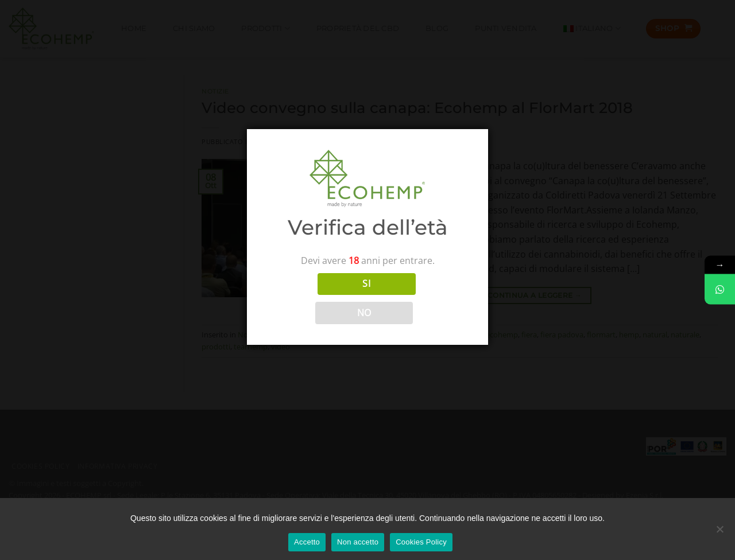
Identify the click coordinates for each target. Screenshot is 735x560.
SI (366, 283)
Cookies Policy (421, 542)
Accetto (307, 542)
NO (364, 313)
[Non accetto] (719, 533)
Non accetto (358, 542)
